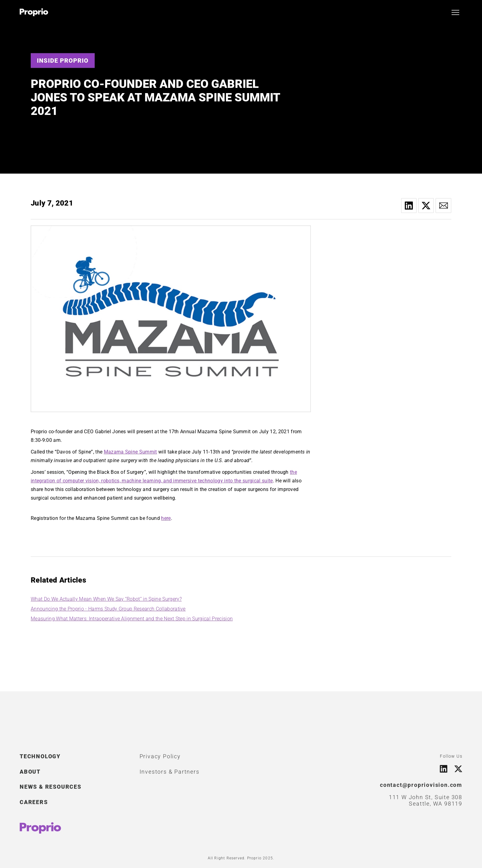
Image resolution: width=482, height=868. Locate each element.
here (166, 518)
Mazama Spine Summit (130, 452)
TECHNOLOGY (40, 759)
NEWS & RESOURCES (51, 789)
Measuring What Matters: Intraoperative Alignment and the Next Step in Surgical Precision (132, 619)
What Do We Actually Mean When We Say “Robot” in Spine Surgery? (106, 599)
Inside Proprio (63, 61)
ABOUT (30, 774)
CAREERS (34, 805)
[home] (34, 12)
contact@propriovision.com (421, 788)
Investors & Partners (170, 774)
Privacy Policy (160, 759)
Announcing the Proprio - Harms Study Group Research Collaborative (108, 609)
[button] (455, 12)
